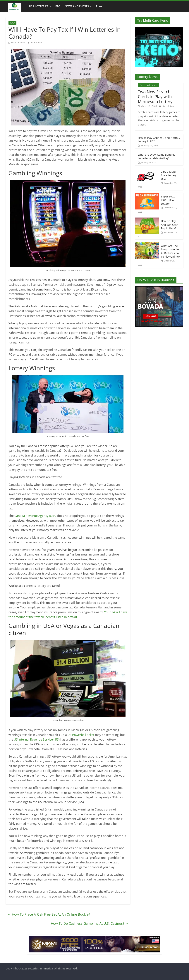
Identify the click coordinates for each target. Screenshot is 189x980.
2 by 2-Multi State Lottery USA (169, 175)
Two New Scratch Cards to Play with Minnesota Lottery (155, 97)
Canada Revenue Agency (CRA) (35, 516)
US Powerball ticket (81, 735)
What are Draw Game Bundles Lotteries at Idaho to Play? (157, 156)
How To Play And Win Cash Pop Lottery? (170, 225)
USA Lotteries (39, 6)
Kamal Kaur (37, 42)
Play (99, 6)
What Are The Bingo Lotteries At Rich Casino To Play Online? (170, 251)
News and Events (77, 6)
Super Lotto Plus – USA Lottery (168, 200)
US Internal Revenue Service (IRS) (37, 739)
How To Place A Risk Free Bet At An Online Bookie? (49, 914)
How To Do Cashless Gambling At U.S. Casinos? (90, 923)
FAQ (58, 6)
